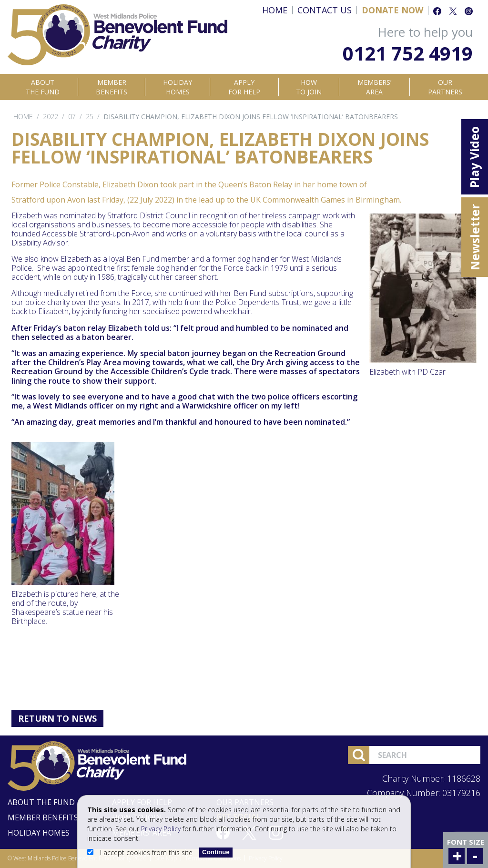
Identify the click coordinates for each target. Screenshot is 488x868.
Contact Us (325, 10)
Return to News (57, 718)
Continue (216, 852)
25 (90, 117)
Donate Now (392, 10)
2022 (51, 117)
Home (275, 10)
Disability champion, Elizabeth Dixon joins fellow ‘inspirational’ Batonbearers (251, 117)
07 (72, 117)
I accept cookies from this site (141, 853)
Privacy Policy (161, 829)
